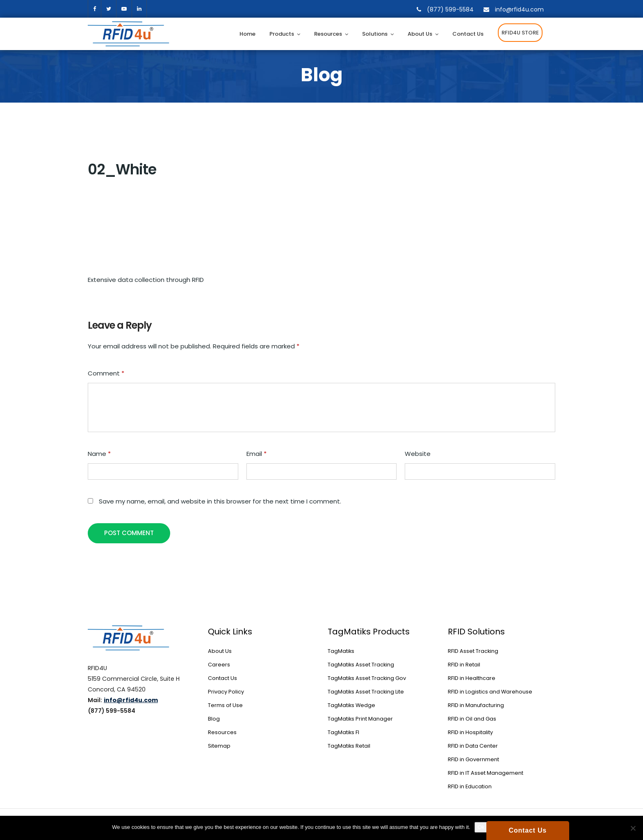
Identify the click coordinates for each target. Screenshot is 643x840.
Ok (481, 827)
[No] (633, 828)
